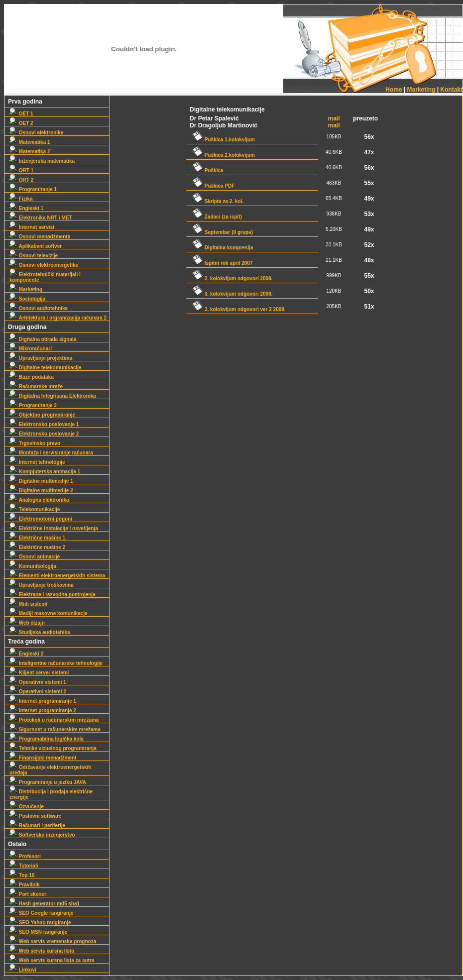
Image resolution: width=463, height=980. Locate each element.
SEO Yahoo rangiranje (40, 923)
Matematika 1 (30, 142)
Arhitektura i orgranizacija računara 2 (58, 318)
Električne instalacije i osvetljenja (54, 528)
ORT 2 (21, 180)
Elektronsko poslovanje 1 (44, 424)
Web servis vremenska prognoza (53, 941)
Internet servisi (32, 227)
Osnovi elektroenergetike (44, 265)
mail (334, 118)
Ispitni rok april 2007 (222, 263)
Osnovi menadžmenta (40, 237)
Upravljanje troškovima (42, 585)
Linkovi (23, 970)
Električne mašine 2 (37, 547)
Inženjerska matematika (42, 161)
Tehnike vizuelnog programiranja (53, 748)
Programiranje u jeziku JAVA (48, 782)
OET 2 (21, 123)
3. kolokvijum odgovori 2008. (232, 294)
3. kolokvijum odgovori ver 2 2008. (238, 309)
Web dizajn (27, 623)
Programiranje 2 (33, 405)
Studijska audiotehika (40, 632)
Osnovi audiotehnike (39, 308)
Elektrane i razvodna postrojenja (53, 595)
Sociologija (27, 299)
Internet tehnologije (37, 462)
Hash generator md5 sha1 (45, 904)
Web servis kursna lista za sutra (52, 960)
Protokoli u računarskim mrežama (54, 720)
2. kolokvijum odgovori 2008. (232, 278)
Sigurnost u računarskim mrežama (55, 729)
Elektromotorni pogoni (41, 519)
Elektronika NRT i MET (41, 218)
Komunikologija (33, 566)
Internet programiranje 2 (43, 710)
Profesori (25, 856)
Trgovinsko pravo (35, 443)
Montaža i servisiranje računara (51, 453)
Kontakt (451, 90)
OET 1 (21, 114)
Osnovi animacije (35, 557)
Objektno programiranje (42, 415)
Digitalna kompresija (222, 248)
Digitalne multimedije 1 (41, 481)
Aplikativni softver (36, 246)
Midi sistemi (28, 604)
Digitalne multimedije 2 (41, 490)
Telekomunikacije (35, 509)
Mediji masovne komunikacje (49, 613)
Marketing (421, 90)
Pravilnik (24, 885)
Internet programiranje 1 (43, 701)
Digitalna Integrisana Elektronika (53, 396)
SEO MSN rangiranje (38, 932)
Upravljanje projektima (41, 358)
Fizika (21, 199)
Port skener (28, 894)
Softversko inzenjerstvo (42, 835)
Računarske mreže (36, 386)
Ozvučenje (27, 807)
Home (394, 90)
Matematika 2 (30, 152)
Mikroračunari (31, 349)
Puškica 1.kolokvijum (223, 140)
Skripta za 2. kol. (217, 201)
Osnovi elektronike (36, 133)
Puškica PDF (213, 186)
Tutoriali (24, 866)
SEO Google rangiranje (41, 913)
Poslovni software (35, 816)
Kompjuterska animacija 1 (45, 472)
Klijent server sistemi (39, 673)
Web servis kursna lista (42, 951)
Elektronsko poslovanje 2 (44, 434)
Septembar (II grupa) (222, 232)
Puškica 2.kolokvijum (223, 155)
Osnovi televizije (34, 256)
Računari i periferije (37, 825)
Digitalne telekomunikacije (45, 368)
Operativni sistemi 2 (38, 692)
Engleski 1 (26, 208)
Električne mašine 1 (37, 538)
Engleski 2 (26, 654)
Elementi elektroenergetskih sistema (57, 576)
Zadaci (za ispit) (217, 217)
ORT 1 (21, 170)
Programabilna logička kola (47, 739)
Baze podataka (32, 377)
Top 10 (22, 875)
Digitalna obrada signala (43, 339)
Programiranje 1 (33, 189)
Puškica (207, 170)
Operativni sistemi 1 (38, 682)
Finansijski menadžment (43, 758)
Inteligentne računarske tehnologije (56, 663)
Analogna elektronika (39, 500)
